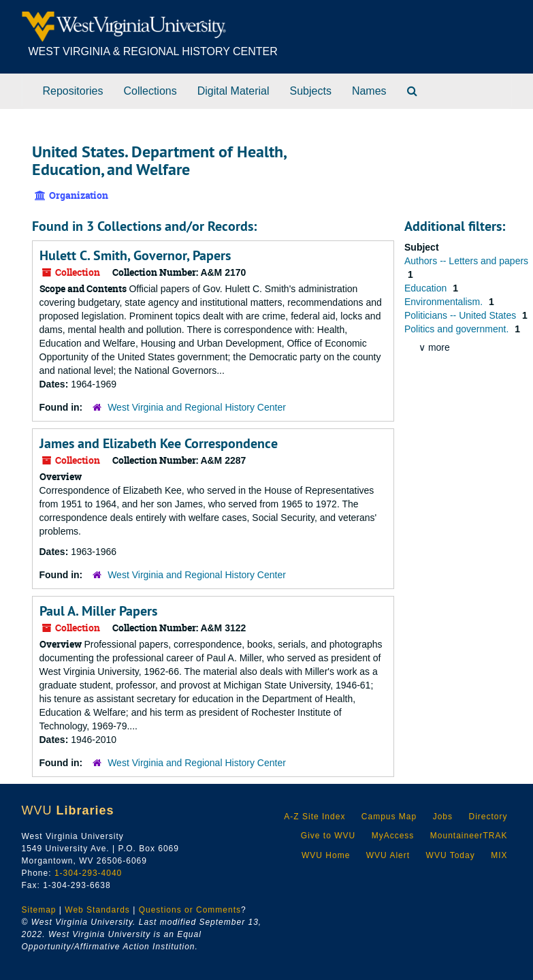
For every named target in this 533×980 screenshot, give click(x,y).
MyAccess (393, 836)
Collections (150, 91)
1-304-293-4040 (88, 873)
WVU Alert (388, 855)
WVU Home (326, 855)
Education (427, 288)
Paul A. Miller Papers (98, 611)
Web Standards (97, 910)
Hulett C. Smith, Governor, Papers (135, 255)
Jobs (443, 817)
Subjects (311, 91)
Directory (488, 817)
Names (369, 91)
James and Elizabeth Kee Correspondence (159, 443)
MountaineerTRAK (469, 836)
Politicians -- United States (462, 315)
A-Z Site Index (314, 817)
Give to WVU (328, 836)
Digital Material (233, 91)
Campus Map (389, 817)
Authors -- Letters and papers (466, 261)
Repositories (73, 91)
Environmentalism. (445, 302)
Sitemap (39, 910)
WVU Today (451, 855)
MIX (499, 855)
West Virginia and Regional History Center (197, 407)
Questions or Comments (190, 910)
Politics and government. (458, 329)
